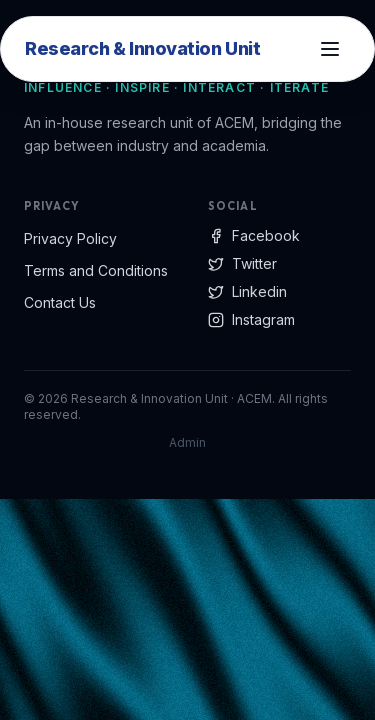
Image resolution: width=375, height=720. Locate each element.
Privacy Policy (70, 238)
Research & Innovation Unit (142, 48)
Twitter (242, 263)
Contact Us (60, 302)
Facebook (254, 235)
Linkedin (247, 291)
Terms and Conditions (96, 270)
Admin (187, 442)
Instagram (251, 319)
